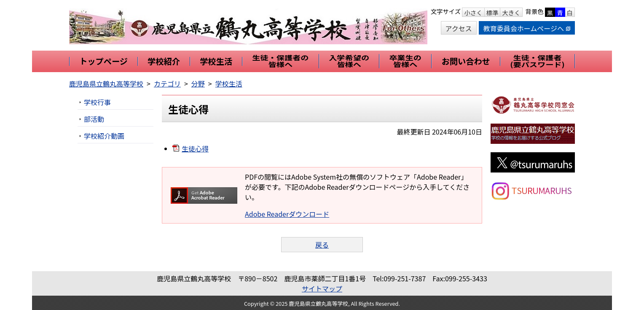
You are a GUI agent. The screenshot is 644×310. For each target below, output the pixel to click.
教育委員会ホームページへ (527, 28)
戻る (322, 245)
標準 (492, 12)
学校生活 (229, 84)
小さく (473, 12)
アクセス (459, 28)
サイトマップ (322, 288)
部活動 (94, 119)
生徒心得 (195, 148)
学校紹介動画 (104, 136)
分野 (198, 84)
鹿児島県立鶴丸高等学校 (106, 84)
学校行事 (97, 102)
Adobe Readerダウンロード (287, 214)
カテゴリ (167, 84)
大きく (511, 12)
